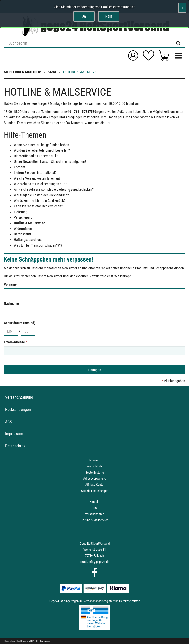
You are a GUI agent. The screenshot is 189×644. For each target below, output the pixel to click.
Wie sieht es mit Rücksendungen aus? (40, 184)
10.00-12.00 (117, 103)
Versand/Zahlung (19, 397)
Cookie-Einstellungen (95, 491)
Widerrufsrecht (24, 229)
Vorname (10, 284)
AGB (8, 422)
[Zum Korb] (164, 56)
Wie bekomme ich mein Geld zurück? (40, 201)
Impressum (14, 434)
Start (52, 72)
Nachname (11, 304)
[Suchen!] (178, 43)
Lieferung (21, 212)
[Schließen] (182, 8)
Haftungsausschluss (28, 240)
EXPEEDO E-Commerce (40, 641)
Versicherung (23, 217)
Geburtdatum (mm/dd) (20, 323)
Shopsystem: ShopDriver (15, 641)
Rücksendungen (18, 410)
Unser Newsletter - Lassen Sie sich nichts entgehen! (50, 162)
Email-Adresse (15, 342)
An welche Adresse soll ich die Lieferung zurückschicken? (54, 189)
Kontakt (19, 167)
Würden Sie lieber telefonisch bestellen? (42, 150)
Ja (84, 16)
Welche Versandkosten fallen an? (37, 178)
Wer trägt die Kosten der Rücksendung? (41, 195)
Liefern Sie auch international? (35, 173)
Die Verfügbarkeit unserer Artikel (37, 156)
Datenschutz (23, 234)
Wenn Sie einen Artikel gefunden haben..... (44, 145)
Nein (109, 16)
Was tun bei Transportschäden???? (38, 245)
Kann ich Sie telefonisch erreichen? (38, 206)
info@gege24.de (99, 562)
